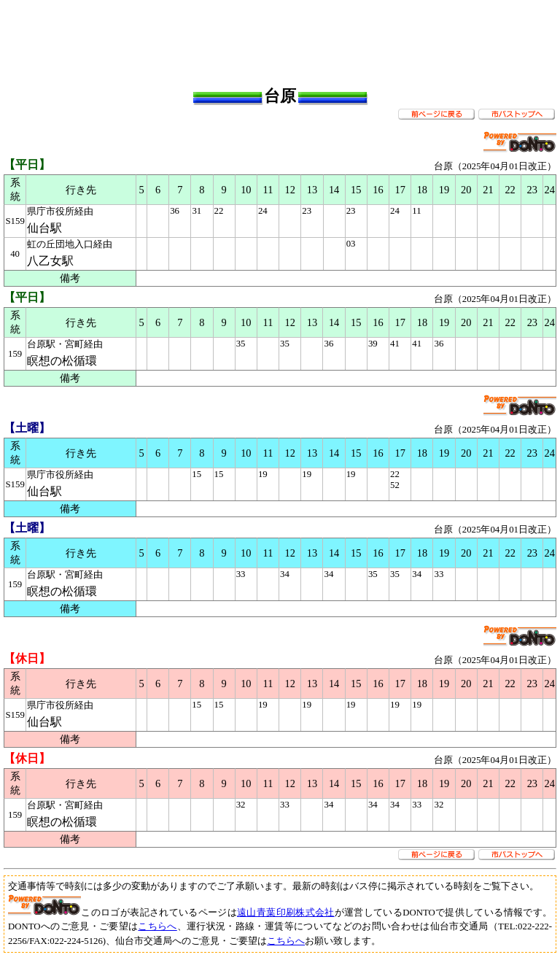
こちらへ (157, 926)
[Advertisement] (280, 36)
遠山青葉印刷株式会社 (286, 913)
